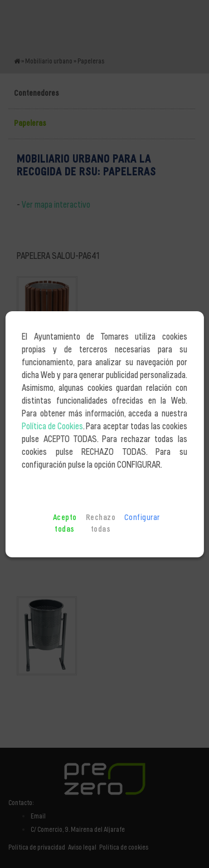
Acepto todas (65, 524)
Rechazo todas (101, 524)
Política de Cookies (52, 426)
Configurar (142, 518)
